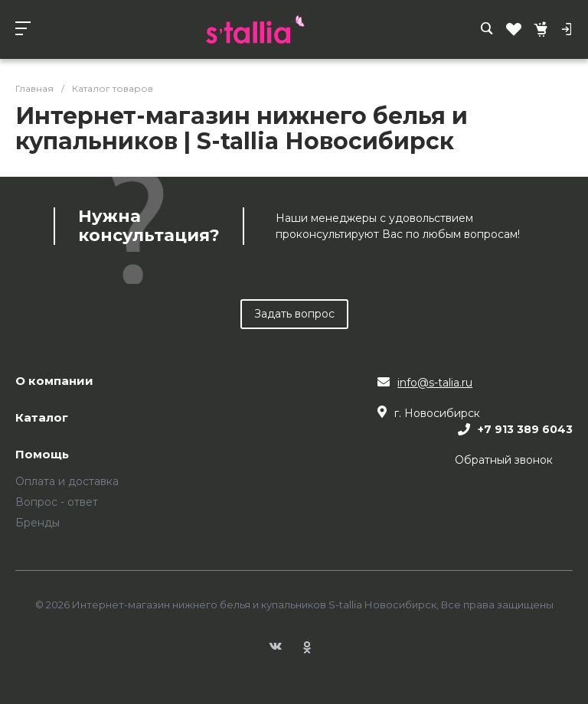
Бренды (38, 523)
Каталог (42, 418)
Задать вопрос (294, 314)
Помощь (42, 455)
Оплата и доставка (67, 481)
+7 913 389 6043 (525, 429)
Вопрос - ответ (57, 502)
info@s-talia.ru (435, 383)
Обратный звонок (504, 460)
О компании (54, 381)
